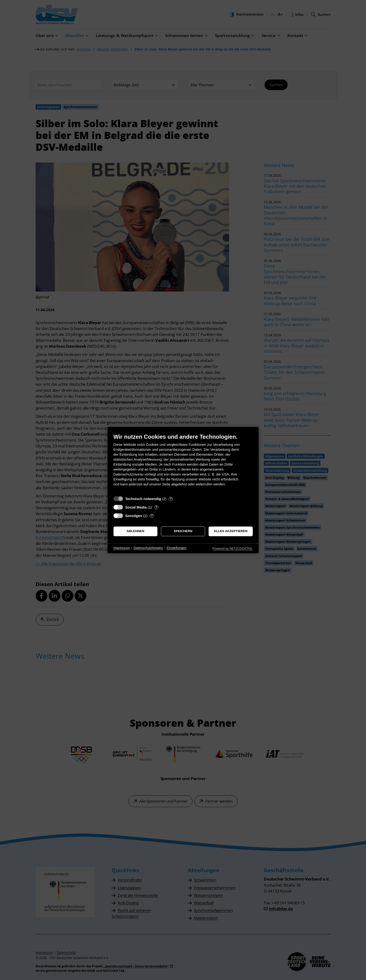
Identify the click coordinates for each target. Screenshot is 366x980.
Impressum (122, 548)
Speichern (183, 531)
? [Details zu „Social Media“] (156, 507)
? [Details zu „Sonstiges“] (152, 516)
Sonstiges (134, 516)
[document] (183, 463)
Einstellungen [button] (177, 548)
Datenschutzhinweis (148, 548)
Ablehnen (135, 531)
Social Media (136, 507)
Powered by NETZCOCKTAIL (232, 548)
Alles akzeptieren (231, 531)
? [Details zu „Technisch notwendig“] (171, 499)
